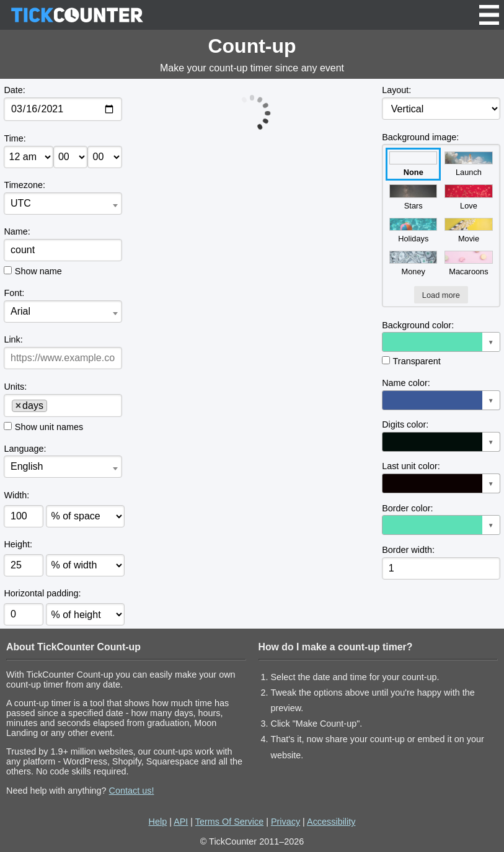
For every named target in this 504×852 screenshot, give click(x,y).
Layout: (396, 90)
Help (158, 822)
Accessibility (331, 822)
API (181, 822)
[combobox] (63, 204)
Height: (18, 544)
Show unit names (49, 427)
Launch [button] (468, 164)
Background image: (420, 137)
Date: (14, 90)
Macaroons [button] (468, 263)
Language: (25, 449)
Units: (15, 387)
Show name (38, 271)
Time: (15, 138)
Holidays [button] (413, 231)
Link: (13, 339)
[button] (441, 342)
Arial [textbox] (20, 311)
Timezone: (24, 185)
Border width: (408, 550)
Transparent (417, 361)
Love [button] (468, 197)
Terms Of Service (229, 822)
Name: (17, 231)
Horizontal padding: (42, 593)
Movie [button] (468, 231)
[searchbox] (55, 405)
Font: (14, 293)
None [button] (413, 164)
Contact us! (132, 791)
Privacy (285, 822)
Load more (441, 295)
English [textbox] (27, 466)
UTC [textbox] (21, 203)
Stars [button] (413, 197)
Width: (16, 495)
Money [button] (413, 263)
